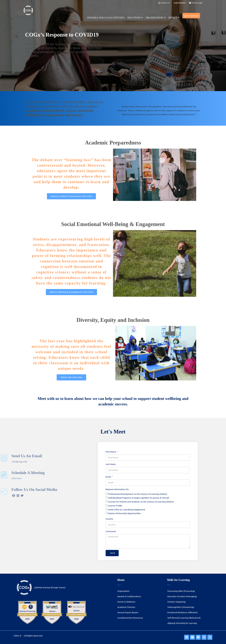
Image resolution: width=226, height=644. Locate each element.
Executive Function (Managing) (182, 596)
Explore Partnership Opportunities (124, 513)
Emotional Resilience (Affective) (183, 612)
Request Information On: (117, 489)
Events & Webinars (126, 602)
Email (109, 477)
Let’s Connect (191, 16)
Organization (123, 591)
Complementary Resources (130, 618)
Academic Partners (126, 607)
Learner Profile (115, 506)
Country (109, 519)
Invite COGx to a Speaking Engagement (127, 510)
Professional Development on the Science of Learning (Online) (138, 494)
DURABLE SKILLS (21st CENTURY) (106, 18)
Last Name (111, 464)
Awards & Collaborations (129, 596)
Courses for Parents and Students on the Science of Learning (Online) (141, 502)
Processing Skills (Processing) (181, 591)
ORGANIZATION (156, 18)
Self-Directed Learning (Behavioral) (184, 618)
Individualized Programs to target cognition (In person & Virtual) (139, 498)
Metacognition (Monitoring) (181, 607)
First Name (111, 452)
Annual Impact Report (128, 612)
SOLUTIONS (135, 18)
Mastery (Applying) (177, 602)
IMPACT (174, 18)
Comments (111, 531)
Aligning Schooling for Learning (182, 623)
